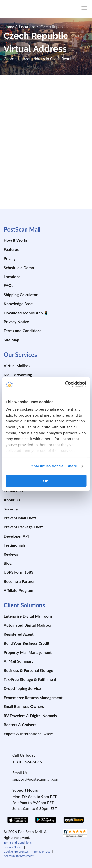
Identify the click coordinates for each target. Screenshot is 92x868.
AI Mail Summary (19, 661)
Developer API (16, 536)
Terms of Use (42, 851)
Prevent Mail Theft (20, 518)
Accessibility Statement (19, 856)
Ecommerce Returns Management (33, 697)
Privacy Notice (16, 322)
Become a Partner (19, 581)
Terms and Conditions (23, 331)
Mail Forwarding (18, 375)
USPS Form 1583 (19, 572)
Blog (8, 563)
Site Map (11, 340)
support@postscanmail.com (36, 779)
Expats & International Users (29, 734)
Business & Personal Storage (28, 670)
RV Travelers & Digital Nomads (30, 715)
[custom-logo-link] (33, 8)
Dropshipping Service (22, 688)
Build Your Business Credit (26, 643)
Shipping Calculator (21, 294)
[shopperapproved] (75, 834)
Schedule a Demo (19, 267)
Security (11, 509)
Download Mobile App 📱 (26, 313)
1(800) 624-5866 (27, 762)
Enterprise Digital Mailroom (28, 616)
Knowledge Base (18, 304)
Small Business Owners (24, 706)
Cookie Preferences (16, 851)
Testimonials (14, 545)
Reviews (11, 554)
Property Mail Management (28, 652)
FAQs (8, 285)
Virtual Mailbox (17, 366)
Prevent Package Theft (23, 527)
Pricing (10, 258)
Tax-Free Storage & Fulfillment (30, 679)
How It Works (16, 240)
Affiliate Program (18, 590)
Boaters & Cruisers (20, 725)
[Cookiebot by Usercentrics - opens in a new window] (66, 384)
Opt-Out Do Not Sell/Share (54, 466)
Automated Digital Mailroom (29, 625)
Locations (12, 277)
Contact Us (13, 491)
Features (11, 249)
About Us (12, 500)
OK (46, 481)
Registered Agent (19, 634)
